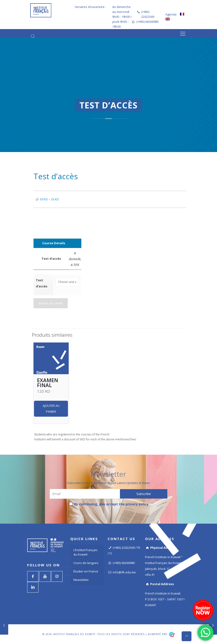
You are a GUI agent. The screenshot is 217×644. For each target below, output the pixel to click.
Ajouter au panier (51, 302)
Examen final (48, 382)
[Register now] (203, 610)
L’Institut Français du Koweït (85, 551)
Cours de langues (86, 562)
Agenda (171, 14)
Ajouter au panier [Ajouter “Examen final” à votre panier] (51, 408)
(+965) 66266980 (147, 22)
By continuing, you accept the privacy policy (109, 503)
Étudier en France (86, 571)
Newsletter (81, 579)
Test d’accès (42, 283)
